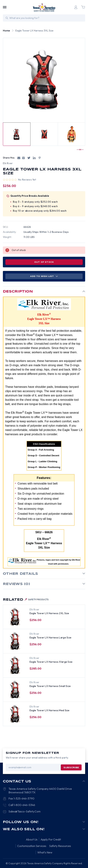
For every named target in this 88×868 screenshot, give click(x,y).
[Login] (76, 7)
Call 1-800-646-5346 (22, 805)
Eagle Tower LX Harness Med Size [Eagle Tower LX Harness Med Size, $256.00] (50, 710)
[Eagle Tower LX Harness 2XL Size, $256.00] (15, 617)
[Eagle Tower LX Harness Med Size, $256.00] (15, 714)
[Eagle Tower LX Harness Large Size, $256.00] (15, 641)
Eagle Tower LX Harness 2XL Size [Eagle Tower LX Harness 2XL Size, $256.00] (49, 613)
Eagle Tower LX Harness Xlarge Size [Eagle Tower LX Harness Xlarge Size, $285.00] (51, 662)
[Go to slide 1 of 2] (79, 150)
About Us (32, 839)
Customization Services (32, 846)
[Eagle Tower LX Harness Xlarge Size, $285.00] (15, 666)
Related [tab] (26, 600)
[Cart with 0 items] (83, 7)
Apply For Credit (51, 839)
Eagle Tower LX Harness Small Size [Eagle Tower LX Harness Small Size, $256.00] (50, 686)
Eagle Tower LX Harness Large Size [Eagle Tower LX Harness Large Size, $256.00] (50, 638)
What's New (45, 852)
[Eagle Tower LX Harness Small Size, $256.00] (15, 690)
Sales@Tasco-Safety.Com (24, 811)
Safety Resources (60, 846)
